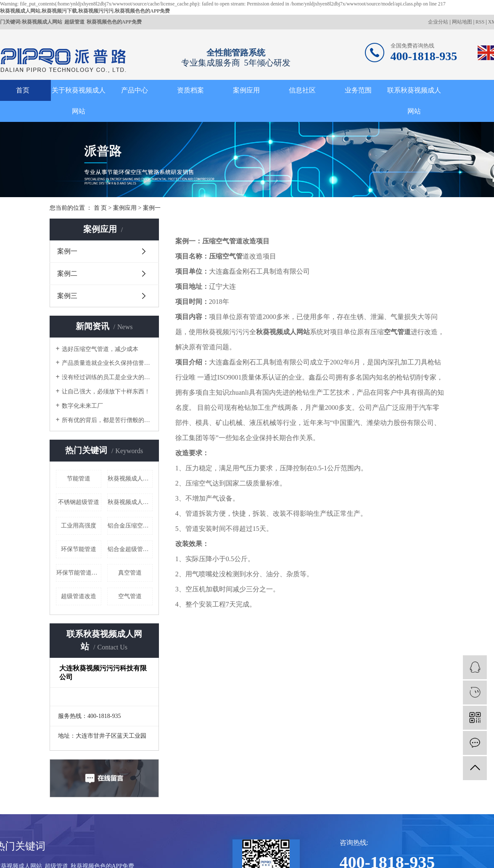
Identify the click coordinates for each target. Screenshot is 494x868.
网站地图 (462, 22)
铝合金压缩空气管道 (130, 526)
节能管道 (79, 479)
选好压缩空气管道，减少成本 (100, 349)
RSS (480, 22)
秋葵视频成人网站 (42, 22)
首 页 (100, 208)
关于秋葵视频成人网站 (79, 101)
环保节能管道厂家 (79, 573)
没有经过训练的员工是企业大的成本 (107, 377)
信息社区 (302, 90)
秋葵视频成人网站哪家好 (130, 502)
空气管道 (130, 596)
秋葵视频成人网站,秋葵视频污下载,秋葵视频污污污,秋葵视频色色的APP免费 (85, 11)
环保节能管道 (79, 549)
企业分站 (438, 22)
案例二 (67, 273)
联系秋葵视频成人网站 (414, 101)
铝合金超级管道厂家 (130, 549)
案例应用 (246, 90)
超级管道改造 (79, 596)
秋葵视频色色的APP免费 (114, 22)
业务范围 (358, 90)
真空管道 (130, 573)
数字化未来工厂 (82, 406)
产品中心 (135, 90)
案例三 (67, 296)
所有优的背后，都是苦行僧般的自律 (107, 420)
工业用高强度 (79, 526)
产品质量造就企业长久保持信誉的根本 (107, 363)
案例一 (67, 251)
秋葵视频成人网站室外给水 (130, 479)
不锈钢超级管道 (79, 502)
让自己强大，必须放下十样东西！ (106, 392)
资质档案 (190, 90)
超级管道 (74, 22)
